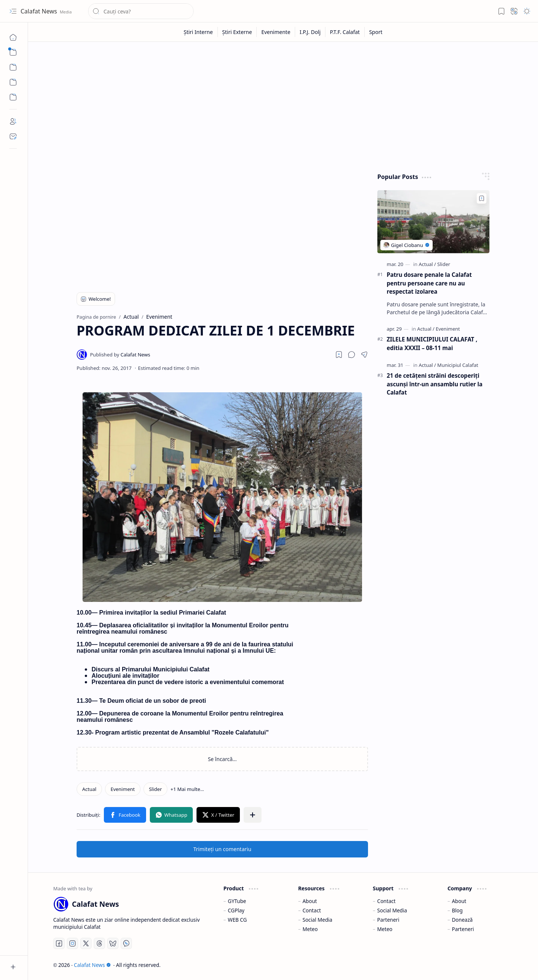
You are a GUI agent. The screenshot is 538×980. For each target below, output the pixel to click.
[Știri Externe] (237, 32)
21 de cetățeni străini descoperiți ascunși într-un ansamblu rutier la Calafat (435, 384)
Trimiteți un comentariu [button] (222, 849)
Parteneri (388, 920)
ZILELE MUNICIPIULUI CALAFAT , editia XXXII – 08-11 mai (432, 344)
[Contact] (13, 136)
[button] (13, 11)
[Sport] (376, 32)
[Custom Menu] (13, 82)
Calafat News (40, 11)
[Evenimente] (276, 32)
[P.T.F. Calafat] (345, 32)
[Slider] (156, 789)
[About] (13, 121)
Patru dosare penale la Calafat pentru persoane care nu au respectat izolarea (429, 283)
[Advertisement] (283, 105)
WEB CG (237, 920)
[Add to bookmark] (482, 198)
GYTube (237, 901)
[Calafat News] (120, 355)
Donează (462, 920)
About (310, 901)
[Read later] (339, 355)
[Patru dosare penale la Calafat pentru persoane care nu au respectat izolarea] (433, 222)
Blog (457, 910)
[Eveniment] (123, 789)
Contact (312, 910)
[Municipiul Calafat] (458, 365)
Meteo (310, 929)
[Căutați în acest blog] (141, 11)
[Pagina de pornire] (13, 37)
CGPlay (236, 910)
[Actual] (89, 789)
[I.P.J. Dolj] (310, 32)
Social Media (318, 920)
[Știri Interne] (198, 32)
